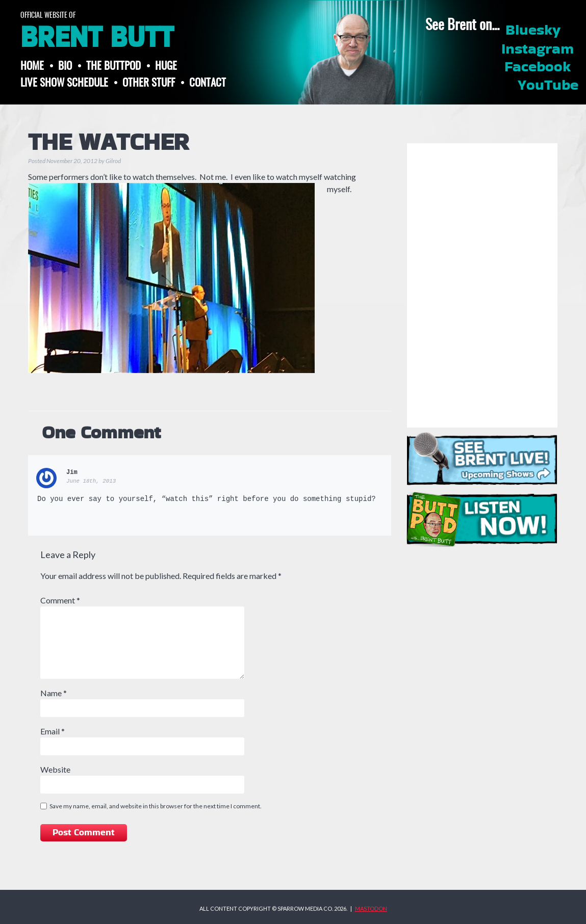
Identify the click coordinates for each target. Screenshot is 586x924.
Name (54, 693)
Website (55, 769)
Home (32, 65)
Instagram (538, 49)
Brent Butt (97, 38)
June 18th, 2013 (91, 481)
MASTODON (371, 908)
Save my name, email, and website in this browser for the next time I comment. (156, 806)
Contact (208, 82)
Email (53, 731)
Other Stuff (149, 82)
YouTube (548, 86)
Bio (65, 65)
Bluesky (533, 31)
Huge (166, 65)
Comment (60, 600)
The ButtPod (113, 65)
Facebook (538, 67)
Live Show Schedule (64, 82)
